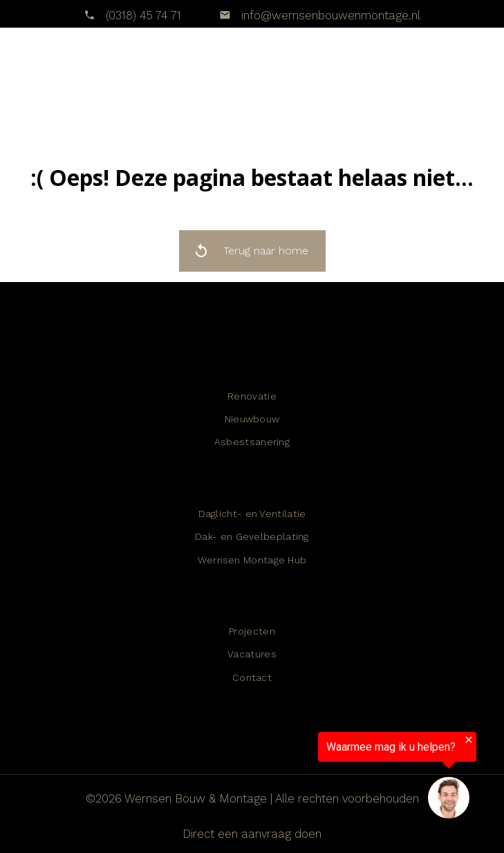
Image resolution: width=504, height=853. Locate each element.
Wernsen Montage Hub (252, 560)
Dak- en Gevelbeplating (252, 536)
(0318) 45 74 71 (143, 15)
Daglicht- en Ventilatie (252, 514)
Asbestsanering (252, 442)
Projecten (252, 631)
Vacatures (252, 654)
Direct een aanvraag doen (252, 834)
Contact (252, 677)
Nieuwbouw (252, 419)
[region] (334, 778)
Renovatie (252, 396)
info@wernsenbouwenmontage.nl (329, 15)
